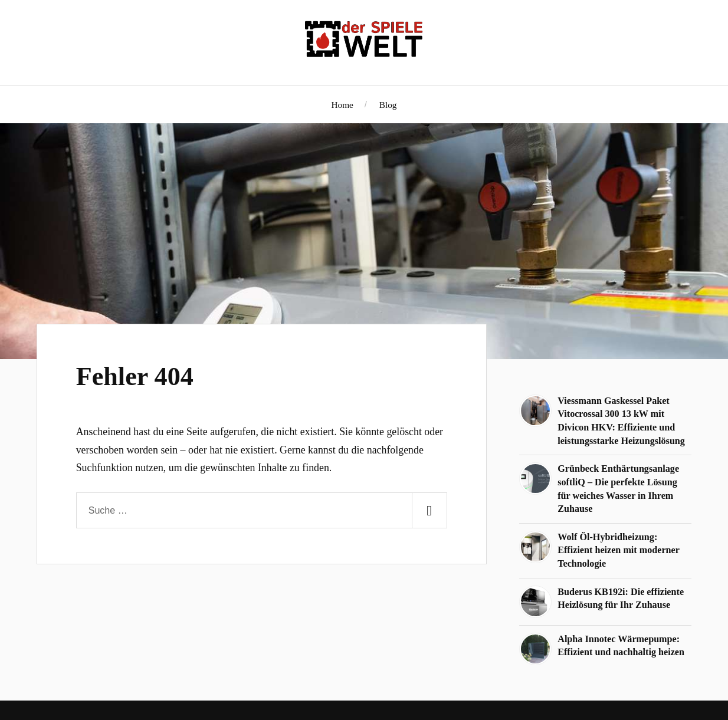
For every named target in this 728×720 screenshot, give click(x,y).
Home (342, 105)
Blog (388, 105)
